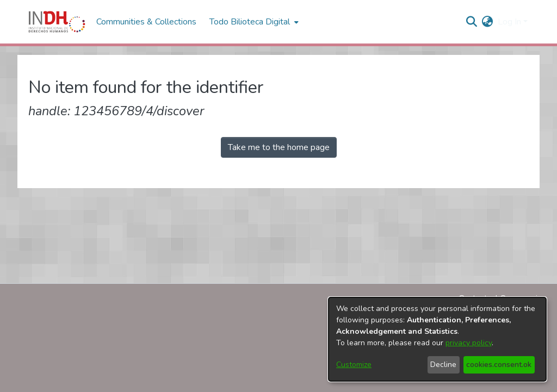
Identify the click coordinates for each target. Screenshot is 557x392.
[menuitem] (488, 22)
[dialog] (437, 339)
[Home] (57, 22)
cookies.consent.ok (499, 365)
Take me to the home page (279, 147)
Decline (443, 365)
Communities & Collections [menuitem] (146, 22)
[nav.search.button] (472, 22)
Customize (354, 365)
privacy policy (469, 343)
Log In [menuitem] (509, 22)
